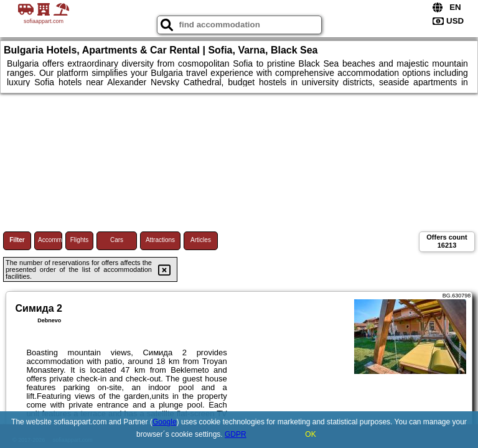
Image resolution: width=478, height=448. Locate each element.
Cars (117, 240)
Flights (79, 240)
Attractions (160, 240)
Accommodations (50, 240)
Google (165, 422)
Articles (201, 240)
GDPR (236, 434)
